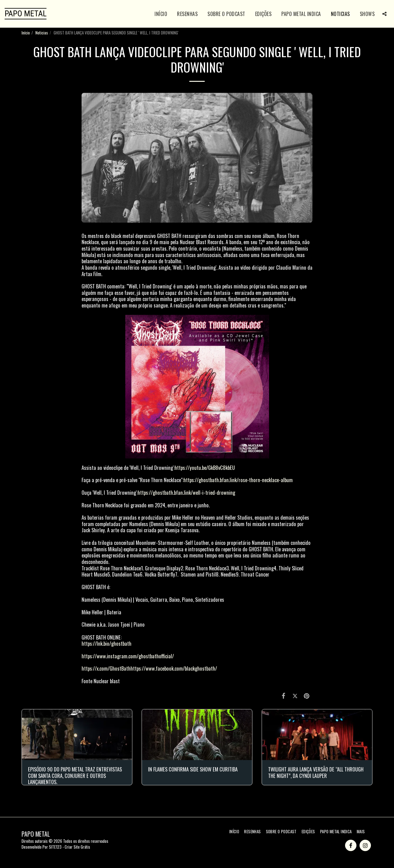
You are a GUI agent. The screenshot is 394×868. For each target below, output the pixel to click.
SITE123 (55, 847)
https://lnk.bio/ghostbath (107, 643)
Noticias (42, 33)
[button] (384, 14)
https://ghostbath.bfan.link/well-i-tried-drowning (186, 492)
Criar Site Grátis (77, 847)
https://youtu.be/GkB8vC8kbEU (205, 468)
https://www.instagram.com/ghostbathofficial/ (128, 656)
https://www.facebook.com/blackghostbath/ (174, 668)
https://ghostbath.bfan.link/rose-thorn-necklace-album (238, 480)
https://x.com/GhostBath (106, 668)
